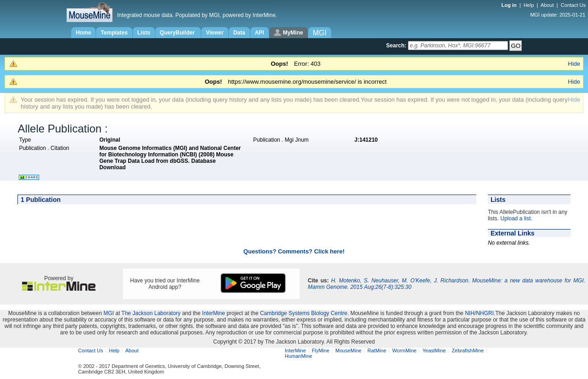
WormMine (404, 350)
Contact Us (573, 5)
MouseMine (348, 350)
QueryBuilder (178, 33)
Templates (114, 33)
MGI (109, 313)
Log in (510, 5)
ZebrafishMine (468, 350)
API (260, 33)
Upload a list (515, 218)
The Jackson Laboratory (151, 313)
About (547, 5)
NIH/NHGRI (479, 313)
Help (529, 5)
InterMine (214, 313)
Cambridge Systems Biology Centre (304, 313)
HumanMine (298, 356)
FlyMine (321, 350)
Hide (574, 64)
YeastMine (434, 350)
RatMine (377, 350)
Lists (144, 33)
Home (83, 33)
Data (239, 33)
